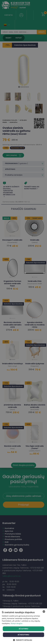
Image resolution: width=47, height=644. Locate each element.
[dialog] (23, 322)
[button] (24, 640)
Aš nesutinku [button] (23, 635)
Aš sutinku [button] (23, 629)
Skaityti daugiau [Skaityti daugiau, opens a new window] (16, 623)
